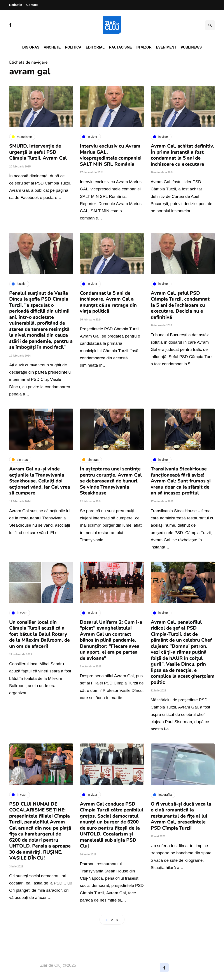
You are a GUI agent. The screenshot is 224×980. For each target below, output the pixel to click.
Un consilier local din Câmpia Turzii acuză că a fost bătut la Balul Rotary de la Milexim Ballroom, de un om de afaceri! (39, 634)
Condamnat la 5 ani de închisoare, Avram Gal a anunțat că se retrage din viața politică (108, 302)
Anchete (52, 47)
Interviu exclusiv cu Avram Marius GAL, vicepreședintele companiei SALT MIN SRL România (111, 155)
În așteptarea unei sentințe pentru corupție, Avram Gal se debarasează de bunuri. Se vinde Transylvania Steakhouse (111, 481)
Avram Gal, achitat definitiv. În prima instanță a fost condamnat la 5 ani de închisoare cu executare (182, 155)
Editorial (95, 47)
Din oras (31, 47)
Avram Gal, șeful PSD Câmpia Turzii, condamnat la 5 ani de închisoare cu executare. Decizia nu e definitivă (180, 305)
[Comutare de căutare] (210, 25)
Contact (32, 5)
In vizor (144, 47)
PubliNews (191, 47)
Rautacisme (120, 47)
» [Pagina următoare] (117, 920)
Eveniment (166, 47)
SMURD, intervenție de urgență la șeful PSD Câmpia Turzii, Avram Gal (38, 152)
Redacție (16, 5)
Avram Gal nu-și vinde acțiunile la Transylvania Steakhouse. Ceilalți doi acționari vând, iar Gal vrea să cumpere (40, 481)
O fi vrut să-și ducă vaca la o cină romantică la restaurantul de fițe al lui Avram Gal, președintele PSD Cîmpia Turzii (181, 816)
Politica (73, 47)
